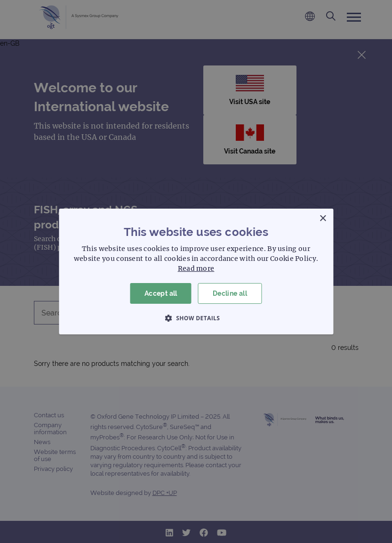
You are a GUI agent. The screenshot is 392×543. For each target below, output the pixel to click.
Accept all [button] (161, 293)
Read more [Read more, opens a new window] (196, 268)
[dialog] (196, 271)
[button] (196, 318)
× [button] (323, 219)
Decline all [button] (230, 293)
